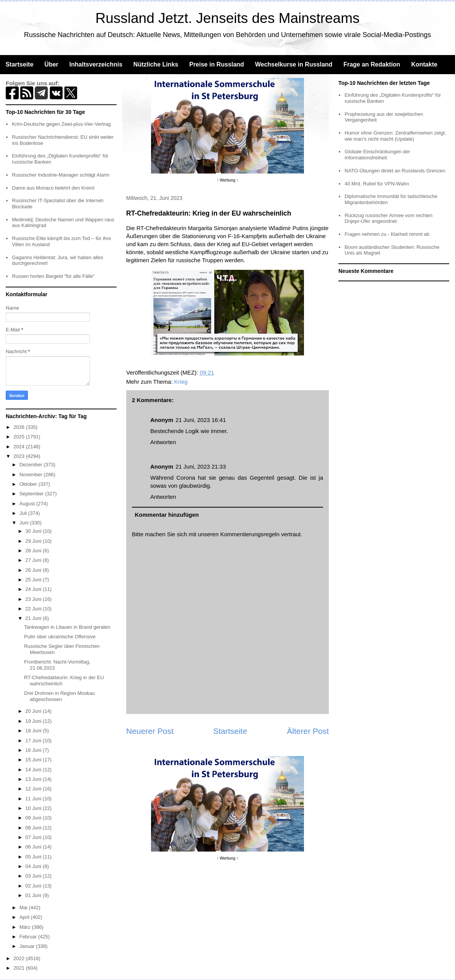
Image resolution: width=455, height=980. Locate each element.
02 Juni (34, 886)
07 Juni (34, 837)
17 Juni (34, 741)
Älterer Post (308, 731)
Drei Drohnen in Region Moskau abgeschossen (59, 696)
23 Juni (34, 599)
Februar (29, 937)
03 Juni (34, 876)
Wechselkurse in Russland (294, 64)
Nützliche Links (156, 64)
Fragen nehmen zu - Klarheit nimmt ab (387, 234)
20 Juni (34, 711)
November (32, 475)
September (32, 494)
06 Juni (34, 847)
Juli (24, 513)
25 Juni (34, 580)
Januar (28, 946)
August (28, 504)
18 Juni (34, 731)
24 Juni (34, 589)
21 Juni (34, 618)
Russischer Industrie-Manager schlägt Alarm (61, 175)
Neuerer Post (150, 731)
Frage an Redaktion (372, 64)
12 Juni (34, 789)
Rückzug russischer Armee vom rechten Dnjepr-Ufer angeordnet (388, 218)
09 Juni (34, 818)
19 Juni (34, 721)
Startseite (19, 64)
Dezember (32, 465)
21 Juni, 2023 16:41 (201, 420)
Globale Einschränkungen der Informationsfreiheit (377, 155)
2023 (20, 456)
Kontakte (424, 64)
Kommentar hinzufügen (167, 515)
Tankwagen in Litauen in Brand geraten (67, 627)
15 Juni (34, 760)
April (25, 917)
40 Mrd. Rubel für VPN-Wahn (377, 184)
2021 (20, 968)
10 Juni (34, 808)
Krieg (181, 382)
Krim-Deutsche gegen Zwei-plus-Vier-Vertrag (61, 124)
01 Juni (34, 895)
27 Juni (34, 560)
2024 (20, 447)
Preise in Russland (217, 64)
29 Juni (34, 541)
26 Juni (34, 570)
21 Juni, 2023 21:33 (201, 466)
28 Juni (34, 551)
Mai (24, 908)
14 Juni (34, 770)
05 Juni (34, 857)
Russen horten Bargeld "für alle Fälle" (53, 276)
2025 (20, 437)
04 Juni (34, 866)
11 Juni (34, 799)
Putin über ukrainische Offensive (60, 637)
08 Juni (34, 828)
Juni (25, 523)
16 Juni (34, 750)
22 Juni (34, 609)
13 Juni (34, 779)
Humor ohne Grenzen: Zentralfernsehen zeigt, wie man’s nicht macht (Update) (395, 136)
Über (51, 64)
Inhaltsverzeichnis (96, 64)
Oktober (29, 484)
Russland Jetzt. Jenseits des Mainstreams (228, 18)
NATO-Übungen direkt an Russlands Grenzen (395, 171)
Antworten (163, 442)
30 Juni (34, 531)
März (26, 927)
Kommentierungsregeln (250, 534)
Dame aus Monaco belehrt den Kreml (53, 188)
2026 (20, 427)
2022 (20, 958)
